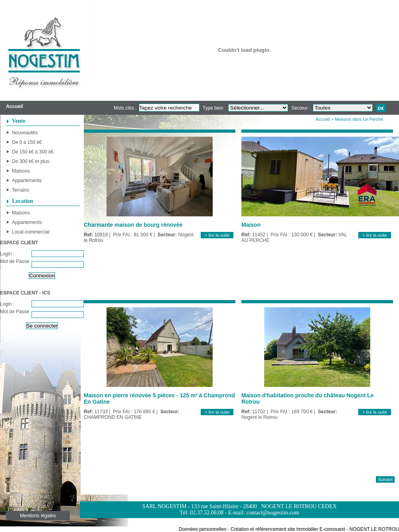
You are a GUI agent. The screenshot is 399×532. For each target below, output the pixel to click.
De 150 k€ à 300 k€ (33, 152)
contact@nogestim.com (273, 513)
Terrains (21, 190)
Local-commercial (31, 232)
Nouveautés (25, 133)
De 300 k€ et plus (31, 161)
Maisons (21, 171)
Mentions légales (38, 516)
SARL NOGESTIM (164, 506)
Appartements (27, 181)
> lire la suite (217, 235)
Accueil (323, 119)
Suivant (385, 479)
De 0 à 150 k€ (27, 142)
